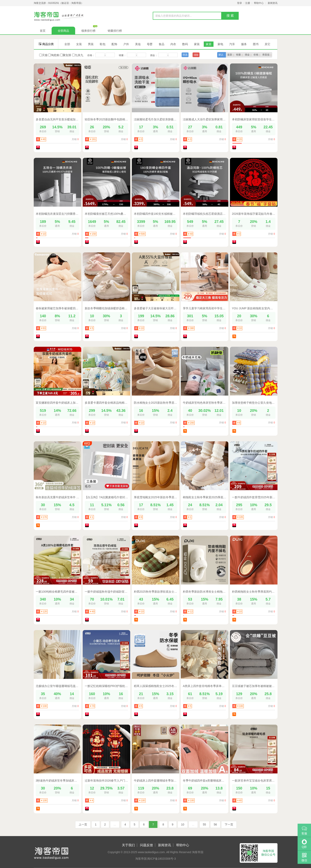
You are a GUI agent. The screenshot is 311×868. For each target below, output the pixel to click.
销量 (240, 55)
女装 (79, 44)
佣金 (248, 55)
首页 (43, 31)
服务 (244, 44)
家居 (209, 44)
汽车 (232, 44)
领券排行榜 (90, 29)
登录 (239, 3)
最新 (231, 55)
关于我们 (128, 845)
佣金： (154, 55)
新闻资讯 (273, 3)
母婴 (150, 44)
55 (205, 824)
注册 (248, 3)
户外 (126, 44)
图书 (256, 44)
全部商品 (63, 31)
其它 (268, 44)
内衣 (173, 44)
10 (183, 824)
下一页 (229, 824)
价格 (257, 55)
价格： (91, 55)
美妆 (138, 44)
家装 (197, 44)
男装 (91, 44)
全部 (67, 44)
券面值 (267, 55)
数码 (185, 44)
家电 (220, 44)
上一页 (83, 824)
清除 (196, 55)
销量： (122, 55)
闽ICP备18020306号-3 (161, 859)
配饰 (114, 44)
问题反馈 (146, 845)
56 (215, 824)
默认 (221, 55)
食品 (161, 44)
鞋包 (103, 44)
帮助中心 (259, 3)
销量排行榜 (115, 31)
